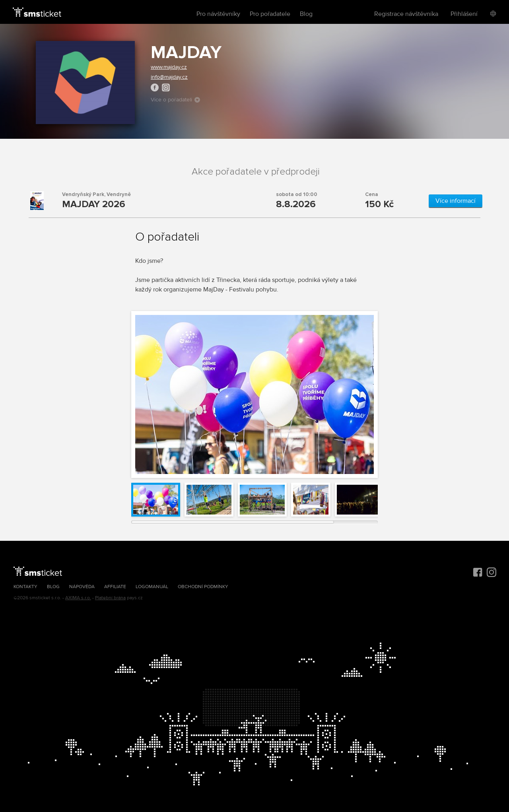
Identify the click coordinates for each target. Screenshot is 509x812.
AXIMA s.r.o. (78, 598)
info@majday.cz (169, 77)
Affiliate (115, 587)
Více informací (456, 201)
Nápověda (82, 587)
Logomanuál (152, 587)
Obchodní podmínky (203, 587)
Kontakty (25, 587)
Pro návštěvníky (218, 14)
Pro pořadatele (270, 14)
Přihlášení (464, 14)
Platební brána (110, 598)
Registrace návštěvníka (406, 14)
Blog (306, 14)
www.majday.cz (169, 67)
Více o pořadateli (175, 100)
